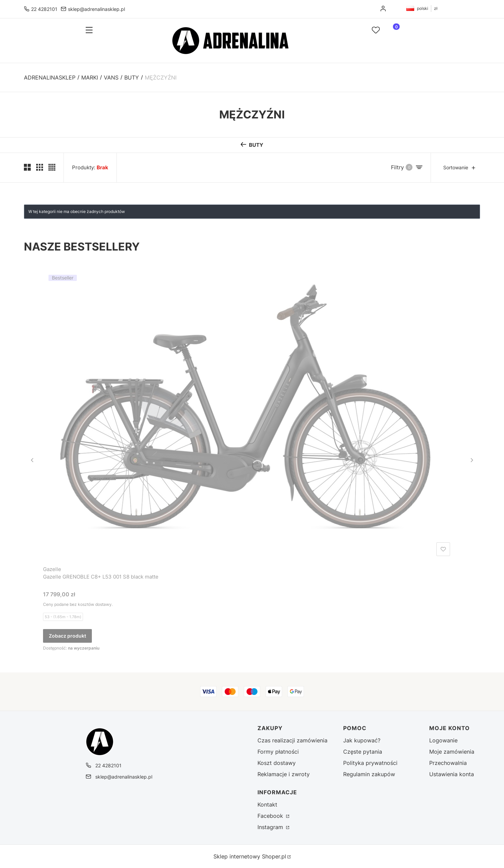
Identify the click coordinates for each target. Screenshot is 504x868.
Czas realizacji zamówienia (292, 740)
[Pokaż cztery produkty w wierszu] (52, 167)
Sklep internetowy (250, 856)
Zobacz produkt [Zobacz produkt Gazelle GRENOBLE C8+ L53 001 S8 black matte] (67, 636)
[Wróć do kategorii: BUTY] (252, 145)
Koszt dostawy (277, 763)
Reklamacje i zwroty (284, 774)
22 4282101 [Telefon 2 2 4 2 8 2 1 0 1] (44, 9)
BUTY (132, 77)
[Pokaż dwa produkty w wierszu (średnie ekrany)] (27, 167)
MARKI (90, 77)
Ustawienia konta (452, 774)
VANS (111, 77)
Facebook (271, 816)
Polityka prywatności (370, 763)
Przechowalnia (448, 763)
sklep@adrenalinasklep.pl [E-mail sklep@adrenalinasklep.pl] (96, 9)
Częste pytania (363, 752)
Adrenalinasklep (50, 77)
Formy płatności (278, 752)
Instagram (271, 827)
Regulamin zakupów (369, 774)
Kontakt (267, 805)
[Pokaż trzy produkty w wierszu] (40, 167)
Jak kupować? (362, 740)
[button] (102, 31)
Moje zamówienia (452, 752)
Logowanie (443, 740)
